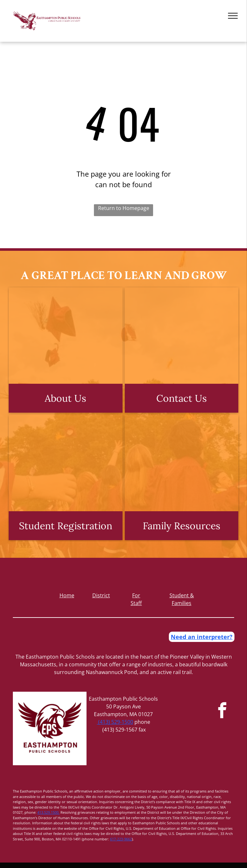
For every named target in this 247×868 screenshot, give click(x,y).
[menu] (233, 16)
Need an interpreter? (202, 637)
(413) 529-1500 (115, 722)
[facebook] (222, 711)
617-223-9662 (121, 839)
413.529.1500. (48, 812)
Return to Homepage (124, 208)
